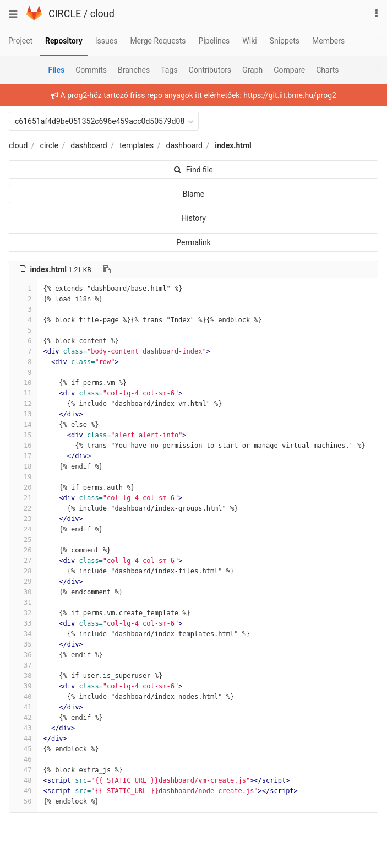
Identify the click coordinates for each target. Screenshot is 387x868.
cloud (102, 13)
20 (23, 487)
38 (23, 676)
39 (23, 686)
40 (23, 697)
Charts (327, 70)
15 (23, 435)
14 (23, 425)
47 (23, 770)
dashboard (89, 145)
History (193, 218)
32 (23, 613)
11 (23, 393)
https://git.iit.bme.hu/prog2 (290, 95)
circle (50, 145)
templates (137, 145)
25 (23, 540)
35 (23, 644)
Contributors (210, 70)
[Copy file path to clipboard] (107, 269)
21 (23, 498)
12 (23, 404)
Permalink (193, 242)
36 (23, 655)
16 (23, 446)
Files (56, 70)
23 (23, 519)
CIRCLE (65, 13)
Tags (169, 70)
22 (23, 508)
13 (23, 414)
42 (23, 718)
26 (23, 550)
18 (23, 466)
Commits (91, 70)
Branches (134, 70)
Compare (289, 70)
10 (23, 383)
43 (23, 728)
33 (23, 623)
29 (23, 582)
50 (23, 801)
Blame (193, 194)
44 (23, 739)
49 (23, 791)
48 (23, 780)
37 (23, 665)
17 (23, 456)
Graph (252, 70)
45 (23, 749)
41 (23, 707)
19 (23, 477)
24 (23, 529)
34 (23, 634)
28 (23, 571)
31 (23, 603)
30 (23, 592)
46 (23, 759)
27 (23, 561)
